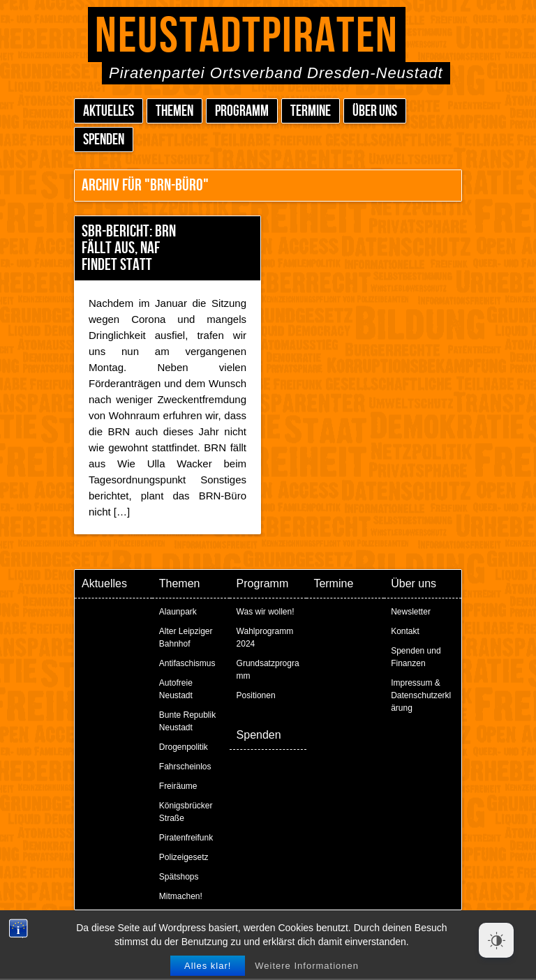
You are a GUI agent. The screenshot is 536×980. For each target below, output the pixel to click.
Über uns (375, 111)
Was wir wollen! (266, 612)
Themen (174, 111)
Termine (311, 111)
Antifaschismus (187, 663)
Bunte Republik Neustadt (187, 721)
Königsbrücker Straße (186, 812)
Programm (242, 111)
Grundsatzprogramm (268, 670)
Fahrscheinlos (185, 767)
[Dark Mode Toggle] (496, 940)
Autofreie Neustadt (176, 689)
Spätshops (179, 877)
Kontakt (405, 631)
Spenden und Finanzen (416, 657)
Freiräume (178, 786)
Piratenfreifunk (186, 838)
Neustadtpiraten (247, 37)
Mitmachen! (181, 896)
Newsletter (411, 612)
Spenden (104, 140)
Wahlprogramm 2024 (265, 638)
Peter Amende (284, 931)
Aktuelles (109, 111)
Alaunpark (178, 612)
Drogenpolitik (184, 747)
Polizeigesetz (184, 857)
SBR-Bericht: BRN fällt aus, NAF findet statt (129, 248)
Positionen (256, 695)
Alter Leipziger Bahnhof (186, 638)
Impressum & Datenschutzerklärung (421, 695)
